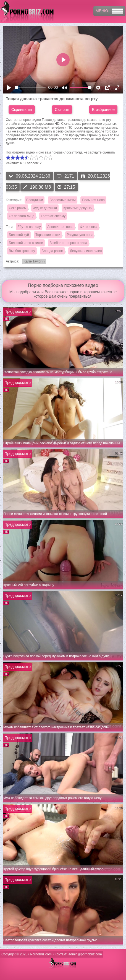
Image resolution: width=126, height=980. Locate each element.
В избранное (103, 110)
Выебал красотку (22, 251)
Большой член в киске (26, 243)
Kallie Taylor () (33, 262)
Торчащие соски (48, 235)
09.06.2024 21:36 (29, 176)
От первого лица (22, 216)
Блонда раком (52, 251)
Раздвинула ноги (80, 235)
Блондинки (35, 200)
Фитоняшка (89, 227)
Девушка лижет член (86, 251)
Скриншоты (22, 110)
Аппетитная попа (60, 227)
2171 (65, 176)
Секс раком (18, 208)
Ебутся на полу (29, 227)
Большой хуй (19, 235)
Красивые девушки (78, 208)
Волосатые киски (63, 200)
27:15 (66, 187)
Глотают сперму (53, 216)
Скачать (62, 110)
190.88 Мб (37, 187)
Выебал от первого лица (68, 243)
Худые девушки (45, 208)
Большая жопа (93, 200)
